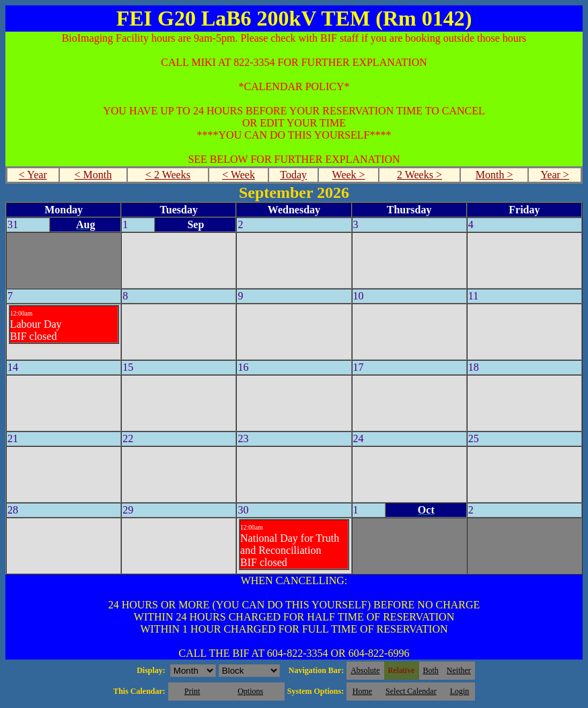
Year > (555, 175)
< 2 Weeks (168, 175)
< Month (93, 175)
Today (293, 175)
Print (192, 691)
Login (460, 691)
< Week (238, 175)
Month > (494, 175)
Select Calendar (411, 691)
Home (362, 691)
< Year (33, 175)
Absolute (365, 670)
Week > (349, 175)
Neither (459, 670)
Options (250, 691)
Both (431, 670)
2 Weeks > (419, 175)
